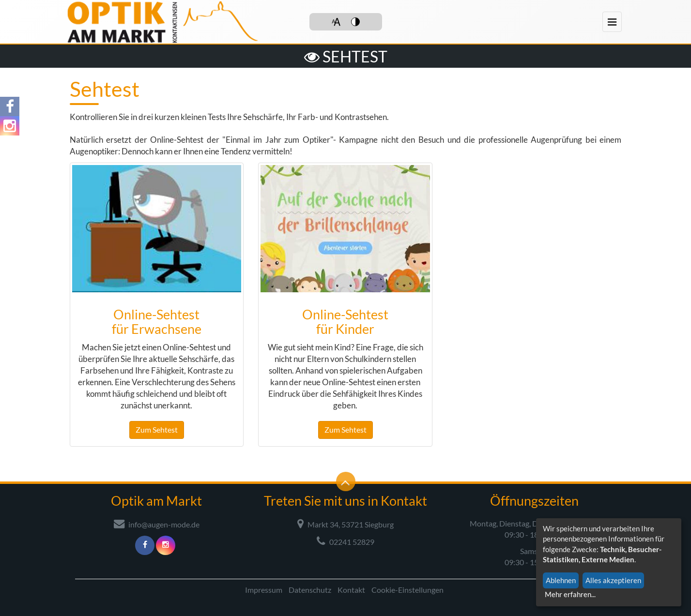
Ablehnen (561, 580)
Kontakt (351, 590)
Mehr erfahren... (570, 594)
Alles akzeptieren (613, 580)
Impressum (264, 590)
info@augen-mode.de (157, 524)
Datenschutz (310, 590)
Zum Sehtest (157, 429)
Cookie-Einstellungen (407, 590)
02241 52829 (345, 541)
